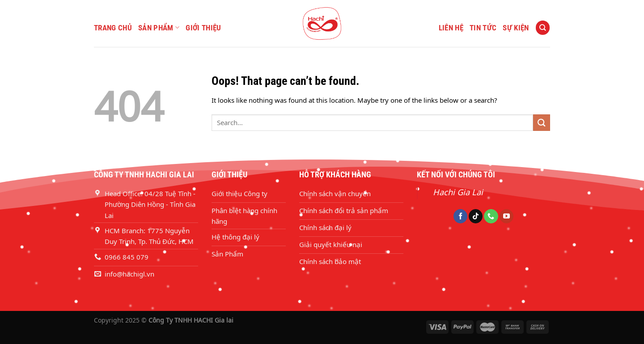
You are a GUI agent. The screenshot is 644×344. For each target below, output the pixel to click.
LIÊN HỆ (451, 28)
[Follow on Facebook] (460, 216)
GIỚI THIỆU (203, 28)
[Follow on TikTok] (476, 216)
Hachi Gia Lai (458, 192)
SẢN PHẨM (159, 28)
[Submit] (542, 123)
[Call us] (491, 216)
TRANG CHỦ (113, 28)
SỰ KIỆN (516, 28)
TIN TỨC (483, 28)
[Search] (542, 27)
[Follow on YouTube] (506, 216)
